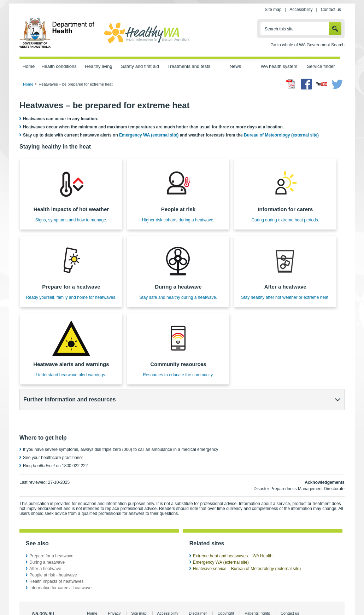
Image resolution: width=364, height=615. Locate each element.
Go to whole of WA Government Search (307, 45)
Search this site (279, 29)
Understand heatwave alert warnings (71, 375)
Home (29, 66)
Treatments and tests (189, 66)
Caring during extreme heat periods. (285, 220)
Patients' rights (257, 594)
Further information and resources (70, 399)
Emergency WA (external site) (149, 135)
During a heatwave (47, 543)
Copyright (226, 594)
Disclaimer (198, 594)
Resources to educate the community (178, 375)
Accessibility (301, 10)
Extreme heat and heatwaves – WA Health (233, 537)
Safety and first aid (140, 66)
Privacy (114, 594)
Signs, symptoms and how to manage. (71, 220)
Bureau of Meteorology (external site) (281, 135)
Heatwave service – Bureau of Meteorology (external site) (247, 550)
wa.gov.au (43, 594)
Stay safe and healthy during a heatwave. (178, 297)
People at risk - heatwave (53, 556)
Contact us (331, 10)
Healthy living (98, 66)
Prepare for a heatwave (51, 537)
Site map (273, 10)
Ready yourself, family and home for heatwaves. (71, 297)
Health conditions (59, 66)
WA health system (279, 66)
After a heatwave (45, 550)
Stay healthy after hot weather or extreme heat (285, 297)
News (235, 66)
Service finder (321, 66)
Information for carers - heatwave (60, 569)
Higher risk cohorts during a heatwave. (178, 220)
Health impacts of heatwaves (56, 562)
